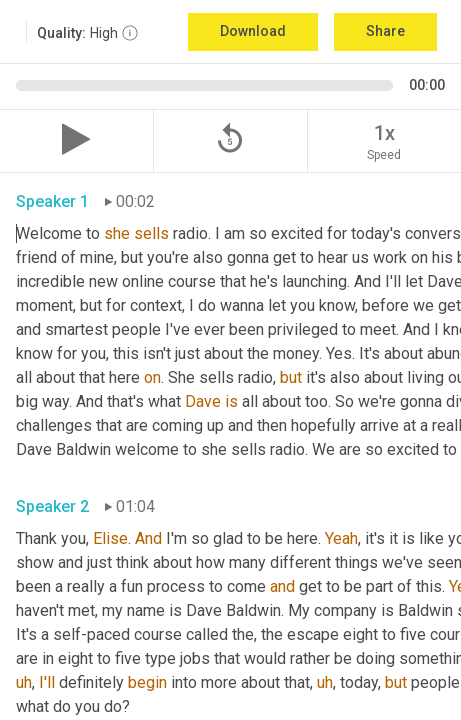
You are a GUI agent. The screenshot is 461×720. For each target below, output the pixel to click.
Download (253, 31)
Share (385, 31)
